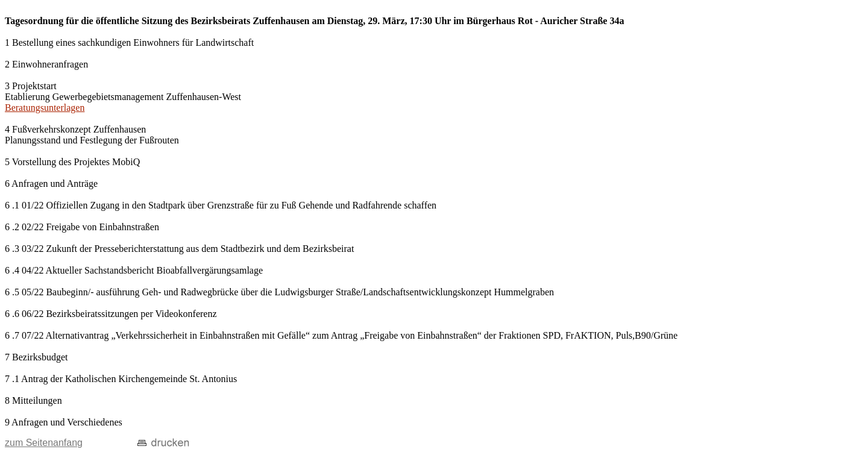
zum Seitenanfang (44, 443)
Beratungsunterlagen (45, 108)
